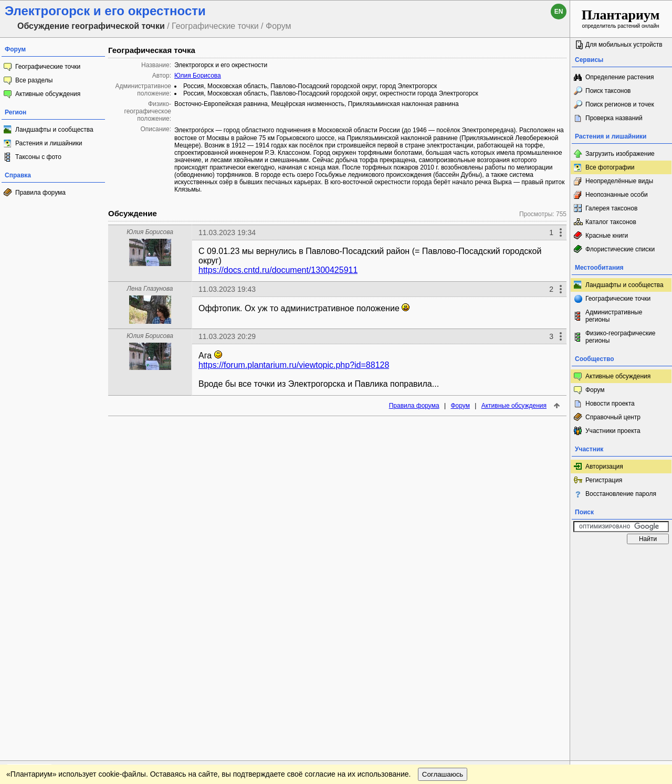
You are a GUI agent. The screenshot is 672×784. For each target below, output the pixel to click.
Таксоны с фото (38, 157)
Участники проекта (613, 431)
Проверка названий (614, 118)
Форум (460, 406)
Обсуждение (133, 213)
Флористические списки (620, 249)
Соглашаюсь (443, 581)
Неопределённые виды (619, 181)
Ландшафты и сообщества (54, 130)
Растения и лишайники (49, 143)
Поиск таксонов (608, 91)
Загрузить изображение (620, 154)
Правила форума (40, 193)
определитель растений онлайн (621, 18)
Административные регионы (614, 316)
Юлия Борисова (198, 76)
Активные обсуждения (48, 94)
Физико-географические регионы (620, 337)
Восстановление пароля (621, 494)
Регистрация (604, 480)
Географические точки (48, 67)
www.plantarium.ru (621, 559)
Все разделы (34, 80)
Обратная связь (80, 559)
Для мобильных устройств (624, 45)
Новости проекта (610, 404)
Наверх (554, 559)
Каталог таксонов (611, 222)
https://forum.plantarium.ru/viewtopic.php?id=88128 (294, 365)
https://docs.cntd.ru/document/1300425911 (278, 270)
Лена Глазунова (150, 289)
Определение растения (619, 77)
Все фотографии (610, 167)
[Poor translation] (38, 636)
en (559, 12)
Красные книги (607, 236)
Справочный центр (613, 417)
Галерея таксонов (611, 208)
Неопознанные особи (617, 195)
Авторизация (604, 467)
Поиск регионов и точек (620, 104)
